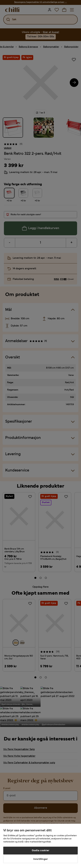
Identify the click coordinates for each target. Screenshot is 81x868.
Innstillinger (40, 859)
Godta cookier (40, 851)
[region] (40, 846)
